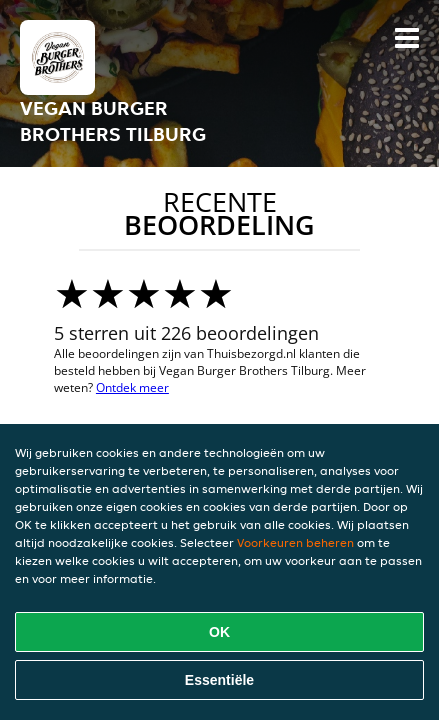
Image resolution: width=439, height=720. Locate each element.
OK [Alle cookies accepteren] (219, 632)
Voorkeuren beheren (295, 542)
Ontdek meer (132, 387)
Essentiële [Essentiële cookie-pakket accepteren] (219, 680)
